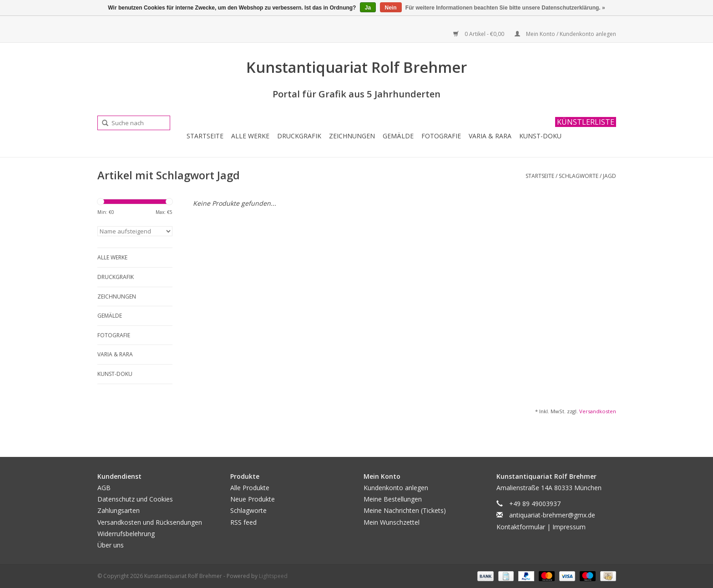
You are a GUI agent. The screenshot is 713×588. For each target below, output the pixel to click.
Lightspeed (273, 576)
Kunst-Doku (540, 136)
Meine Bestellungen (393, 499)
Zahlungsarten (119, 510)
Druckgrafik (299, 136)
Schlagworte (579, 176)
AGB (104, 488)
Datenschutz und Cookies (135, 499)
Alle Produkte (250, 488)
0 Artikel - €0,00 (479, 34)
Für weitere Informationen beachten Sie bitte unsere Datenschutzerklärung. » (505, 8)
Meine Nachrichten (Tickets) (405, 510)
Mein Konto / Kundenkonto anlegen (565, 34)
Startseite (205, 136)
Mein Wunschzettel (392, 522)
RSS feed (243, 522)
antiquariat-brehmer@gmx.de (552, 515)
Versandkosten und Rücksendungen (150, 522)
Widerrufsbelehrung (126, 534)
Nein (391, 8)
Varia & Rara (490, 136)
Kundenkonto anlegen (396, 488)
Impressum (569, 527)
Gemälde (398, 136)
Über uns (111, 545)
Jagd (609, 176)
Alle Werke (250, 136)
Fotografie (441, 136)
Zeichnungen (352, 136)
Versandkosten (598, 411)
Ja (368, 8)
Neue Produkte (253, 499)
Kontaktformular (521, 527)
